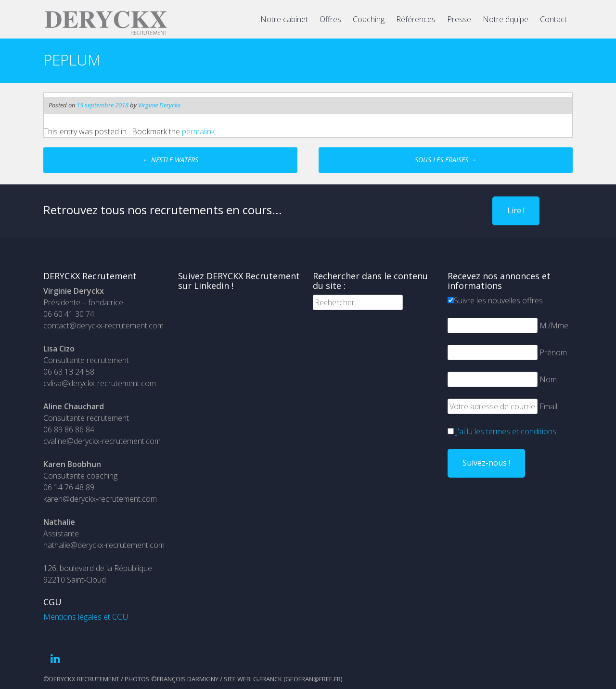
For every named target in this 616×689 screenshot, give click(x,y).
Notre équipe (506, 19)
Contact (553, 19)
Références (416, 19)
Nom (548, 379)
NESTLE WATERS (170, 160)
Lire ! (516, 210)
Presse (459, 19)
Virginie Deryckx (159, 105)
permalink (198, 131)
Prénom (553, 352)
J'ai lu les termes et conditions (506, 431)
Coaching (369, 19)
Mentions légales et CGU (86, 617)
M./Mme (554, 325)
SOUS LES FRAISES (446, 160)
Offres (330, 19)
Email (548, 406)
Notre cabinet (284, 19)
